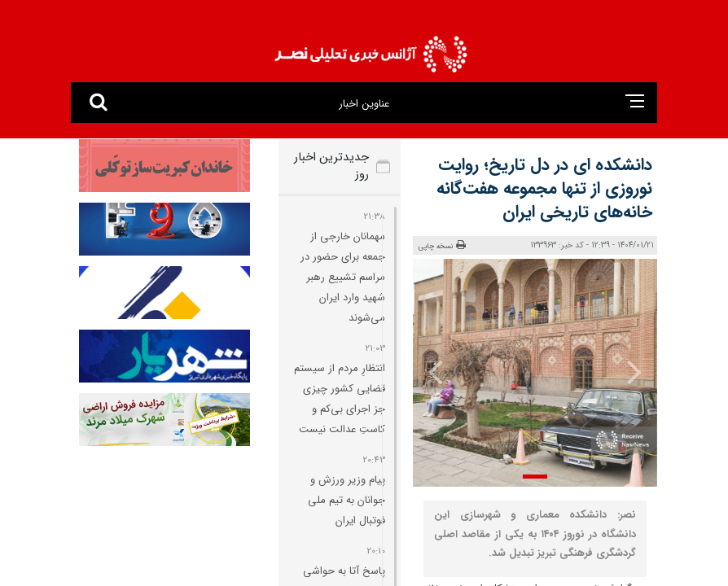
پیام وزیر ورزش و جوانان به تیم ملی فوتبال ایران (346, 500)
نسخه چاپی (442, 246)
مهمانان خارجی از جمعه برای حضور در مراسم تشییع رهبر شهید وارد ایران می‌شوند (343, 277)
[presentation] (634, 371)
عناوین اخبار (364, 104)
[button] (535, 477)
